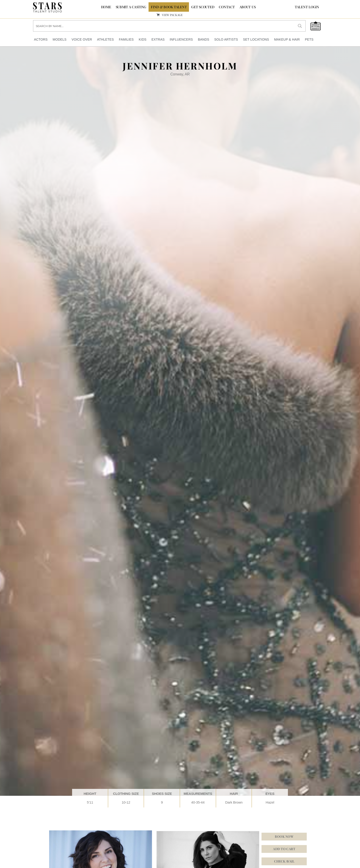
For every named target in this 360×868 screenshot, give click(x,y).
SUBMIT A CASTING (131, 7)
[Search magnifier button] (300, 26)
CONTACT (227, 7)
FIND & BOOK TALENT (169, 7)
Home (106, 7)
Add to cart (284, 849)
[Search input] (164, 26)
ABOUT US (248, 7)
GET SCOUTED (203, 7)
